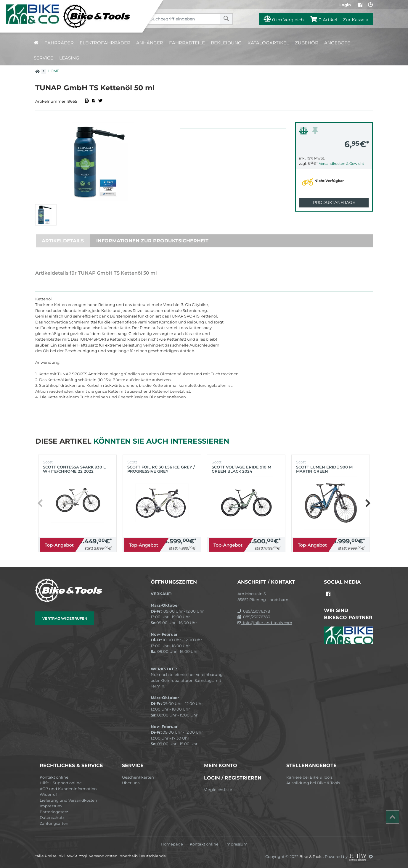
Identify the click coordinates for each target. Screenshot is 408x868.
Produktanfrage (334, 202)
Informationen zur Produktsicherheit (152, 241)
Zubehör (307, 43)
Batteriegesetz (54, 812)
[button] (368, 503)
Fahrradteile (187, 43)
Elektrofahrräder (105, 43)
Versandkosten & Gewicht (342, 164)
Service (44, 58)
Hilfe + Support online (61, 783)
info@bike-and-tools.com (265, 623)
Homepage (172, 844)
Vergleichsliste (218, 790)
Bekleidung (226, 43)
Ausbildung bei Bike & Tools (313, 783)
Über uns (131, 783)
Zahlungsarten (54, 823)
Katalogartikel (268, 43)
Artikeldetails (63, 241)
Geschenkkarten (138, 777)
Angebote (337, 43)
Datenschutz (52, 817)
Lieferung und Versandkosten (68, 800)
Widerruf (48, 794)
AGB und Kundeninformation (68, 789)
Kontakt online (54, 777)
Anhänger (150, 43)
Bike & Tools (311, 856)
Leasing (69, 58)
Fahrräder (59, 43)
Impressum (51, 806)
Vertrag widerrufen (65, 618)
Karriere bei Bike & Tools (309, 777)
